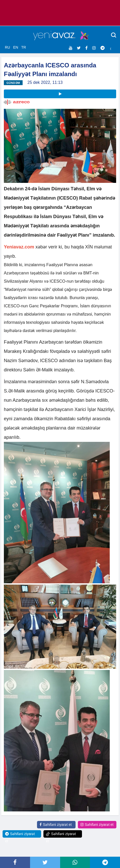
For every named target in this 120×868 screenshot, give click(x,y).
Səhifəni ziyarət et (56, 825)
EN (16, 47)
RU (7, 47)
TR (24, 47)
